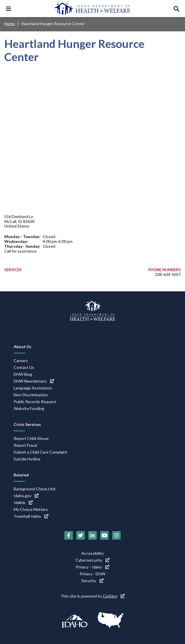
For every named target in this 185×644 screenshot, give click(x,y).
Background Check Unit (35, 489)
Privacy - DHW (92, 574)
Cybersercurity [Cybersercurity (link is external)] (92, 560)
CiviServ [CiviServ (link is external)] (114, 596)
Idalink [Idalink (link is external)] (23, 502)
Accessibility (93, 553)
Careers (21, 360)
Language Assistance (33, 388)
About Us (22, 347)
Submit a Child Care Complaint (41, 452)
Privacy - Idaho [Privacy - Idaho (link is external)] (92, 567)
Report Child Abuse (31, 438)
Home (10, 24)
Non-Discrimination (31, 395)
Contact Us (24, 367)
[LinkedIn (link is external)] (92, 535)
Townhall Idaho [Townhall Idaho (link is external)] (31, 516)
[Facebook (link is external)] (69, 535)
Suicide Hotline (27, 459)
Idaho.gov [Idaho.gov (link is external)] (26, 496)
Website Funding (29, 408)
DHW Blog (23, 374)
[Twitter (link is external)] (81, 535)
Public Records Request (35, 402)
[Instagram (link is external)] (116, 535)
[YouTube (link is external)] (104, 535)
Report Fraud (25, 445)
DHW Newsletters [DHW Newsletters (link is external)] (34, 381)
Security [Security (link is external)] (92, 581)
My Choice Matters (31, 509)
